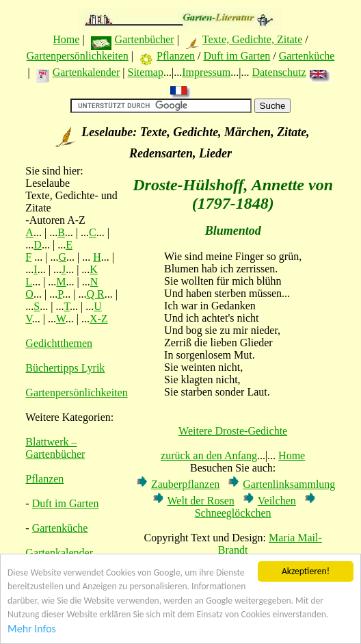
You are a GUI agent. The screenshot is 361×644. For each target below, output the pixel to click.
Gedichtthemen (59, 343)
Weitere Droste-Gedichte (233, 431)
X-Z (99, 319)
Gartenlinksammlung (289, 484)
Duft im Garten (237, 56)
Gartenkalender (86, 72)
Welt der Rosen (201, 501)
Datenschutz (279, 72)
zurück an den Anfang (209, 455)
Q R (95, 294)
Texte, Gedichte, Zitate (252, 39)
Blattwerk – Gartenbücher (55, 448)
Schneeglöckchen (233, 513)
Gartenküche (307, 56)
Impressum (206, 72)
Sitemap (145, 72)
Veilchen (277, 501)
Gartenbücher (145, 39)
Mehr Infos (32, 629)
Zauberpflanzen (185, 484)
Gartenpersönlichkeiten (78, 56)
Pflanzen (176, 56)
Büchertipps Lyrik (65, 368)
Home (66, 39)
